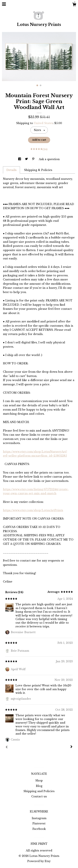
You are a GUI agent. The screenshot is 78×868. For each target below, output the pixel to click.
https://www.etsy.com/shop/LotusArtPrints (33, 510)
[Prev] (7, 747)
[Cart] (74, 5)
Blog (39, 786)
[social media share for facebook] (20, 159)
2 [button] (41, 85)
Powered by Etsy (39, 861)
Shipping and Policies (39, 791)
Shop (39, 780)
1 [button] (37, 85)
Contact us (39, 796)
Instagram (39, 818)
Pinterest (39, 823)
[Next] (71, 747)
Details (11, 170)
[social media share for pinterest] (34, 159)
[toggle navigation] (4, 4)
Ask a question (49, 159)
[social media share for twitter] (27, 159)
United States (43, 123)
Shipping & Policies (38, 170)
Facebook (39, 829)
